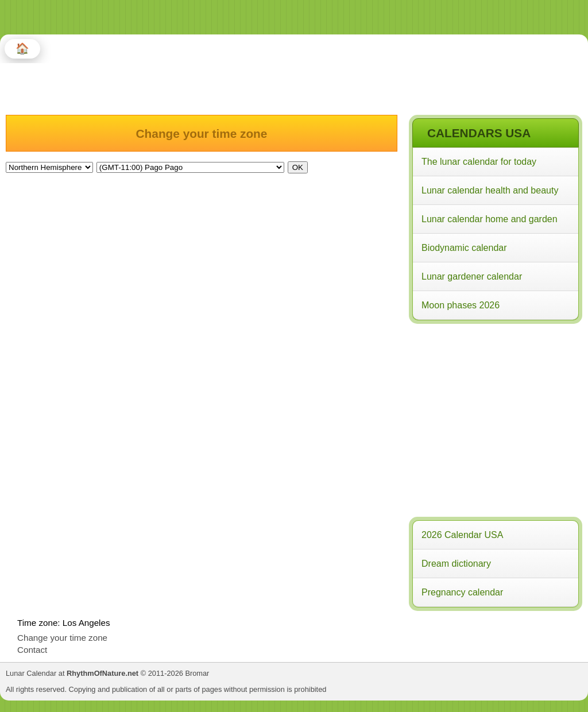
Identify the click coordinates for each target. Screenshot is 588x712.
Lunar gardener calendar (472, 276)
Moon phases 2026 (461, 305)
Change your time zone (62, 638)
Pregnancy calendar (462, 592)
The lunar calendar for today (479, 162)
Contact (32, 650)
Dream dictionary (456, 564)
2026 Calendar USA (462, 535)
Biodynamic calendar (464, 248)
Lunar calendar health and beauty (490, 190)
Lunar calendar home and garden (490, 219)
